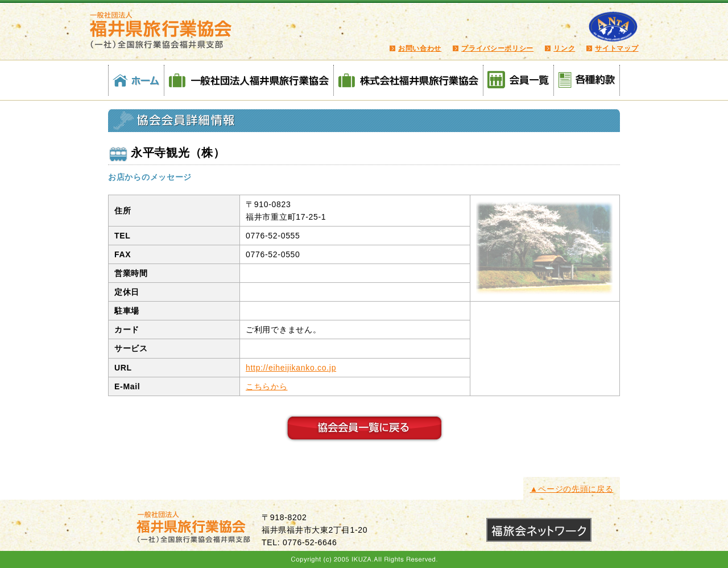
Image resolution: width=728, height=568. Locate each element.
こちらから (267, 386)
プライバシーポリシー (497, 48)
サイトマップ (617, 48)
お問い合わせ (420, 48)
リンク (564, 48)
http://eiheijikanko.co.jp (291, 368)
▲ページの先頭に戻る (572, 489)
